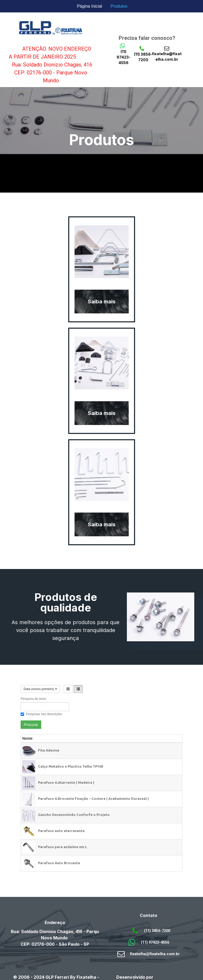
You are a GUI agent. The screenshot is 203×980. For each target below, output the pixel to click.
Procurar (31, 725)
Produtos (119, 6)
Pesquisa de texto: (34, 699)
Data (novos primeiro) (40, 689)
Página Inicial (89, 6)
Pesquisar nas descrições (41, 714)
